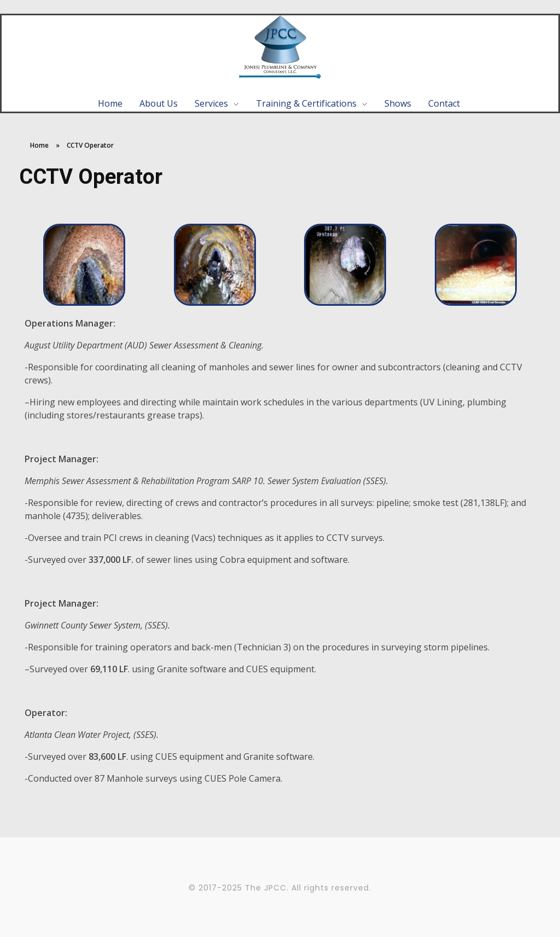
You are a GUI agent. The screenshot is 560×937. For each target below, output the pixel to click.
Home (39, 145)
